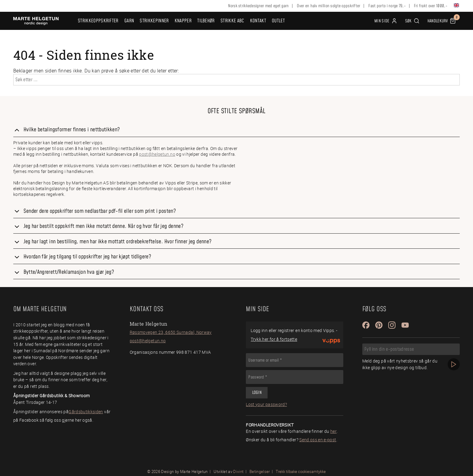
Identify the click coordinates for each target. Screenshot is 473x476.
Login (257, 393)
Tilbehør (206, 21)
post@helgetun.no (157, 154)
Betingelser (260, 471)
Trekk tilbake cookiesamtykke (301, 472)
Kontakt (258, 21)
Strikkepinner (154, 21)
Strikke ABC (232, 21)
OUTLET (278, 21)
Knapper (183, 21)
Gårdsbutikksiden (86, 412)
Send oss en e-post (318, 440)
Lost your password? (266, 404)
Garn (129, 21)
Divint (238, 471)
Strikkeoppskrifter (98, 21)
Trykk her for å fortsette (274, 339)
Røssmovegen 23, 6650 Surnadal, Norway (171, 332)
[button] (412, 21)
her (333, 431)
